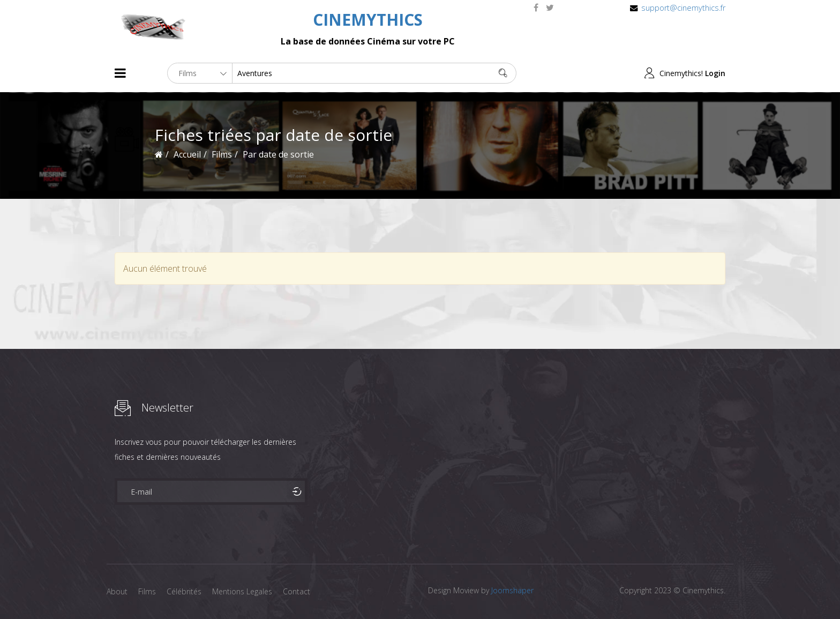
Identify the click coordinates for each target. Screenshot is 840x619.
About (117, 591)
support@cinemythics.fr (683, 8)
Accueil (187, 154)
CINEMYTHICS (368, 20)
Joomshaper (512, 590)
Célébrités (184, 591)
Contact (297, 591)
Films (147, 591)
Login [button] (715, 73)
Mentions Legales (242, 591)
